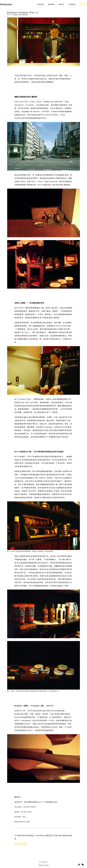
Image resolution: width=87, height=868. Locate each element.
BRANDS (51, 4)
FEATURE (41, 4)
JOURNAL (72, 4)
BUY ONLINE (21, 844)
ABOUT (62, 4)
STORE (84, 4)
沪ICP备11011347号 (43, 865)
